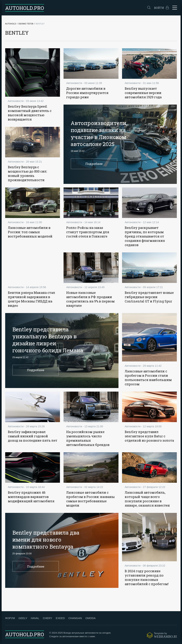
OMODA (90, 618)
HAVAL (35, 618)
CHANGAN (75, 618)
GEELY (23, 618)
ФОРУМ (10, 618)
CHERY (47, 618)
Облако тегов (26, 24)
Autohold (11, 24)
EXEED (60, 618)
